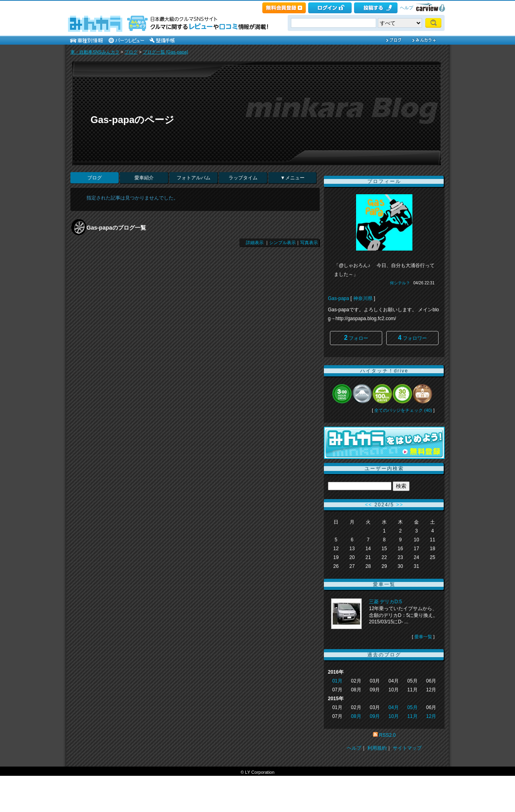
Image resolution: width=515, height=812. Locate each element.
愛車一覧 (423, 637)
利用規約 (377, 748)
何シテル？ (400, 283)
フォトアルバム (194, 178)
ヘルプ (407, 8)
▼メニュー (293, 178)
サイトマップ (407, 748)
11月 (412, 716)
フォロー (356, 338)
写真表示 (309, 243)
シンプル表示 (282, 243)
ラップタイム (243, 178)
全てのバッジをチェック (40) (403, 410)
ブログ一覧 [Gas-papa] (165, 52)
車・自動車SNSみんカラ (95, 52)
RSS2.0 (387, 735)
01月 (337, 681)
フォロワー (412, 338)
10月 (394, 716)
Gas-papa (339, 298)
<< (369, 505)
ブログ (131, 52)
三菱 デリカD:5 (385, 602)
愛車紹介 (144, 178)
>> (400, 505)
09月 (375, 716)
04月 (394, 707)
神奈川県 (363, 298)
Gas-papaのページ (132, 120)
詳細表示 (255, 243)
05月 (412, 707)
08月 (356, 716)
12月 (431, 716)
